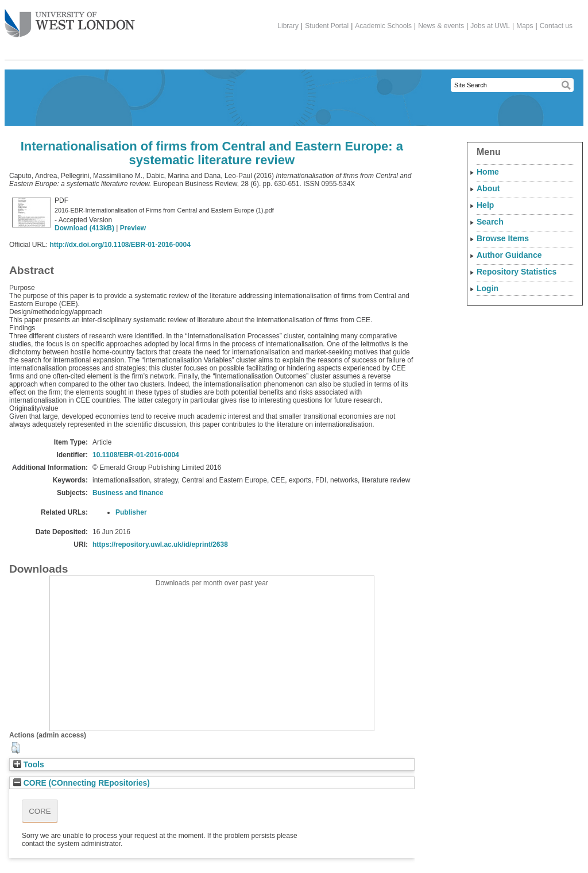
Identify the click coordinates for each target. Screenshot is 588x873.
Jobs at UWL (490, 26)
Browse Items (503, 238)
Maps (525, 26)
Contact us (556, 26)
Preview (133, 228)
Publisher (131, 512)
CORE (40, 811)
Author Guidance (509, 255)
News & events (441, 26)
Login (488, 288)
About (488, 188)
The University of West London (70, 19)
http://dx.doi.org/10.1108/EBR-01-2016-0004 (120, 245)
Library (288, 26)
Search (490, 222)
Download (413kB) (84, 228)
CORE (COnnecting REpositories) (82, 783)
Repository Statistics (517, 272)
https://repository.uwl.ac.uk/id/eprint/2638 (160, 544)
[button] (15, 748)
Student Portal (327, 26)
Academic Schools (383, 26)
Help (485, 205)
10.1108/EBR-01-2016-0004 (136, 455)
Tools (29, 765)
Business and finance (128, 493)
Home (488, 172)
